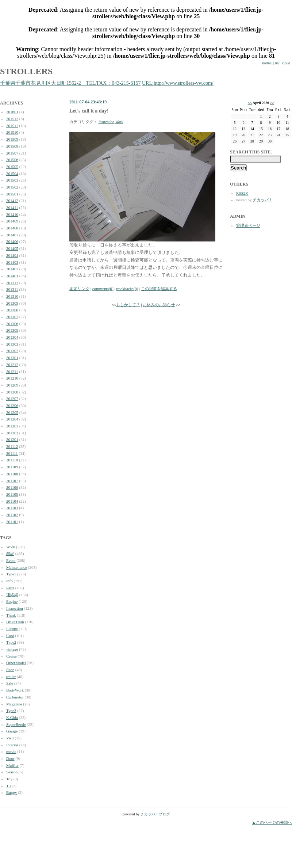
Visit (10, 738)
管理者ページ (248, 225)
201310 (12, 296)
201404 (12, 255)
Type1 (11, 574)
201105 (12, 494)
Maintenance (17, 567)
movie (11, 751)
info (9, 581)
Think (11, 615)
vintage (12, 649)
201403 (12, 262)
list (277, 63)
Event (11, 560)
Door (10, 758)
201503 (12, 180)
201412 (12, 201)
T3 (8, 786)
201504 (12, 174)
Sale (10, 683)
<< (250, 103)
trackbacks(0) (127, 289)
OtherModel (16, 663)
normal (267, 63)
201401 (12, 276)
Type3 (11, 711)
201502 (12, 187)
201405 (12, 248)
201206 (12, 406)
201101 (12, 522)
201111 (12, 453)
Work (11, 547)
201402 (12, 269)
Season (12, 772)
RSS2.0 (242, 193)
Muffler (12, 765)
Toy (9, 779)
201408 (12, 228)
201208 (12, 392)
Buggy (11, 792)
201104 (12, 501)
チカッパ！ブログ (155, 814)
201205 (12, 412)
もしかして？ (128, 305)
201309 (12, 303)
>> (272, 103)
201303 (12, 344)
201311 (12, 289)
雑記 (10, 553)
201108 (12, 474)
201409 (12, 221)
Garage (12, 731)
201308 (12, 310)
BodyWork (15, 690)
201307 (12, 317)
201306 (12, 324)
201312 (12, 283)
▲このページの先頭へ (272, 822)
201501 (12, 194)
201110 (12, 460)
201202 (12, 433)
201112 (12, 446)
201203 (12, 426)
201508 (12, 146)
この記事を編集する (159, 289)
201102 (12, 515)
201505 (12, 167)
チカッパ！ (263, 200)
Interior (12, 745)
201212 (12, 365)
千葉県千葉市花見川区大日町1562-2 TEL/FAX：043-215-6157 (70, 83)
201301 (12, 358)
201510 (12, 132)
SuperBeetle (16, 724)
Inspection (15, 608)
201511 (12, 126)
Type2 (11, 642)
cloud (286, 63)
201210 (12, 378)
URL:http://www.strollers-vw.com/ (178, 83)
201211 (12, 372)
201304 (12, 337)
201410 (12, 214)
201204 (12, 419)
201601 (12, 112)
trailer (11, 677)
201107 (12, 481)
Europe (12, 629)
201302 (12, 351)
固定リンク (79, 289)
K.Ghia (12, 717)
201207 (12, 399)
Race (10, 670)
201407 (12, 235)
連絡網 (12, 595)
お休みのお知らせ (159, 305)
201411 (12, 208)
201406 (12, 241)
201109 (12, 467)
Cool (10, 636)
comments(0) (103, 289)
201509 (12, 139)
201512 (12, 119)
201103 (12, 508)
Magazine (14, 704)
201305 (12, 330)
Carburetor (15, 697)
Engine (12, 601)
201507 (12, 153)
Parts (10, 588)
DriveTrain (15, 622)
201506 (12, 160)
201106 (12, 487)
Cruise (11, 656)
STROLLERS (26, 71)
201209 (12, 385)
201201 (12, 439)
